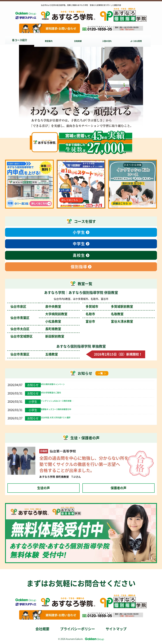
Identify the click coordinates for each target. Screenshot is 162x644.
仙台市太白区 (36, 329)
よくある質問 (141, 40)
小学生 (79, 232)
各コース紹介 (20, 40)
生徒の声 (44, 488)
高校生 (79, 255)
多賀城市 (109, 307)
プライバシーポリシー (78, 629)
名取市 (105, 314)
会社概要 (42, 629)
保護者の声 (118, 488)
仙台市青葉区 (34, 354)
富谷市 (109, 321)
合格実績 (80, 40)
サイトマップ (116, 629)
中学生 (79, 244)
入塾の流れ (111, 40)
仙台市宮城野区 (37, 336)
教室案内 (50, 40)
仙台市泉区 (36, 307)
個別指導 (79, 267)
